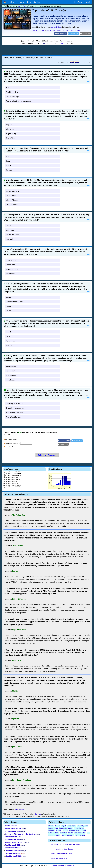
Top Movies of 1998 (13, 850)
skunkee (38, 814)
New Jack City (11, 239)
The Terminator (80, 833)
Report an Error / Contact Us (63, 865)
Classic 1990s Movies (13, 828)
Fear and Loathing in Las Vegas (18, 101)
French (9, 332)
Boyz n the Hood (12, 234)
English (64, 826)
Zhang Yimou (11, 138)
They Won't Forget (13, 417)
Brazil (8, 87)
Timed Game (86, 62)
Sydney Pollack (12, 269)
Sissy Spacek (11, 366)
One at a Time (63, 62)
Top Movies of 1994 (13, 856)
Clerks (8, 306)
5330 (62, 43)
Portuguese (11, 341)
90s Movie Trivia (11, 826)
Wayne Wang (11, 133)
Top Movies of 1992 (13, 853)
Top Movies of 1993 (13, 831)
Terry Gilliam (80, 835)
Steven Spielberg (13, 191)
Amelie (70, 833)
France (9, 165)
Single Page (74, 62)
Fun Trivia (10, 2)
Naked (8, 311)
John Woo (10, 129)
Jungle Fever (11, 230)
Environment (53, 828)
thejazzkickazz (56, 27)
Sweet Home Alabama (15, 408)
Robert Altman (12, 264)
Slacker (9, 297)
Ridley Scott (11, 273)
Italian (8, 336)
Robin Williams (54, 833)
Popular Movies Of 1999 (14, 842)
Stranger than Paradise (15, 302)
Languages (72, 826)
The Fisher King (12, 92)
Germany (10, 170)
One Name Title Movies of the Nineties (20, 834)
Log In (88, 2)
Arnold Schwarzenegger (78, 830)
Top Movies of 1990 (13, 839)
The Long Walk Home (14, 403)
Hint (89, 81)
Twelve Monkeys (12, 96)
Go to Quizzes (62, 849)
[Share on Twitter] (74, 34)
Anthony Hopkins (68, 835)
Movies (51, 826)
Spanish (9, 345)
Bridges (59, 830)
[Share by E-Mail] (86, 34)
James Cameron (12, 204)
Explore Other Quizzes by (66, 844)
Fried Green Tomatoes (15, 412)
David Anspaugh (12, 260)
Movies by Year (82, 826)
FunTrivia (59, 858)
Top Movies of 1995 (13, 845)
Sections (21, 2)
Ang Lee (9, 124)
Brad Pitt (64, 833)
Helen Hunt (10, 371)
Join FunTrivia (23, 6)
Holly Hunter (11, 375)
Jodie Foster (11, 380)
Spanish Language (66, 828)
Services (37, 2)
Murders (51, 830)
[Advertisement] (47, 50)
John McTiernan (12, 200)
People (57, 826)
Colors (8, 225)
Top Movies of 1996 (13, 848)
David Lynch (11, 195)
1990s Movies (79, 828)
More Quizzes (62, 853)
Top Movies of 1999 (13, 837)
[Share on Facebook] (62, 34)
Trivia (29, 2)
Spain (8, 161)
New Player (78, 2)
